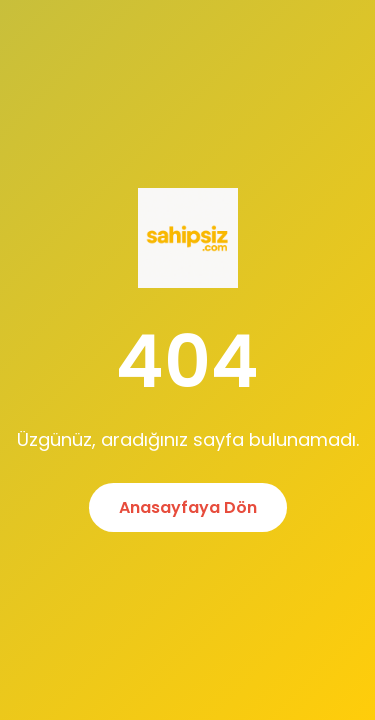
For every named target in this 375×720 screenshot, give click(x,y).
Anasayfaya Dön (188, 507)
